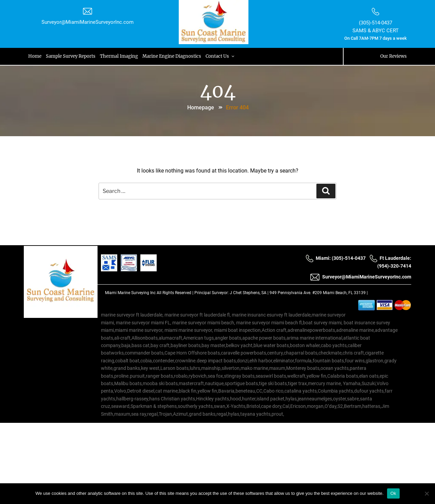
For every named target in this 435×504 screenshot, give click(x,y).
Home (36, 56)
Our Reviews (393, 56)
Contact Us (223, 56)
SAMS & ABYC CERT (375, 31)
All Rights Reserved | (176, 293)
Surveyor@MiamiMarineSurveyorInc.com (88, 22)
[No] (427, 493)
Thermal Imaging (121, 56)
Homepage (201, 107)
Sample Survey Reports (72, 56)
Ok (393, 493)
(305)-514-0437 (375, 23)
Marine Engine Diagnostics (174, 56)
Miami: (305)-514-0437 (336, 258)
